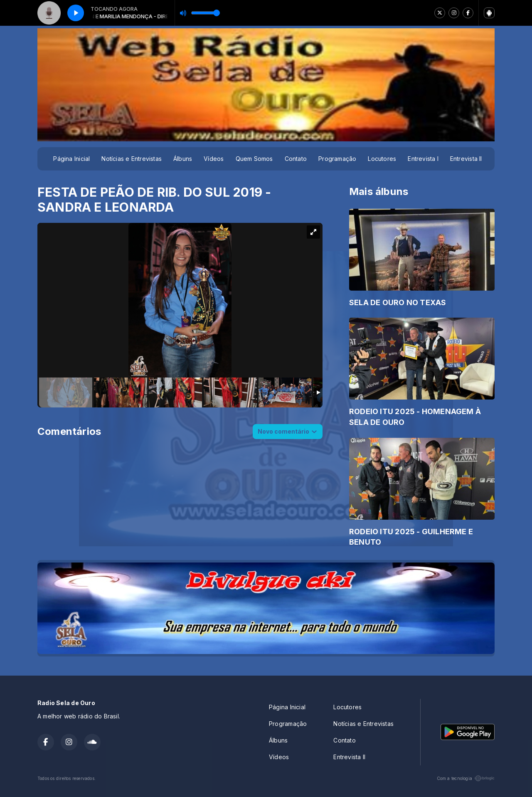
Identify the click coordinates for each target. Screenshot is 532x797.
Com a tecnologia (466, 778)
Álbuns (183, 159)
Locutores (382, 159)
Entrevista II (466, 159)
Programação (337, 159)
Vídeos (214, 159)
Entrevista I (423, 159)
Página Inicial (71, 159)
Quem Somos (254, 159)
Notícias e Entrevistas (132, 159)
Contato (296, 159)
